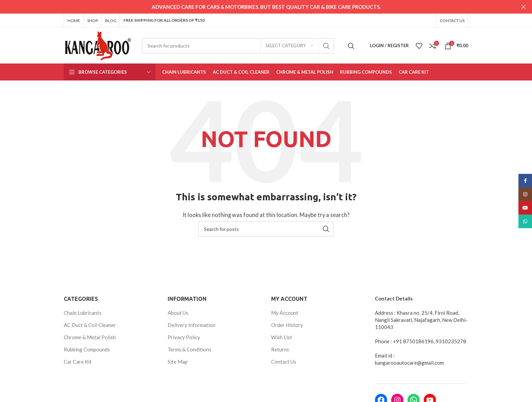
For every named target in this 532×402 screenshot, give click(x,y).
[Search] (238, 45)
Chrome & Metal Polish (90, 337)
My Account (285, 312)
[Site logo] (98, 44)
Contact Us (284, 361)
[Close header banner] (524, 7)
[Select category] (289, 45)
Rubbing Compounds (87, 349)
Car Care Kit (78, 361)
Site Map (178, 361)
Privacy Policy (184, 337)
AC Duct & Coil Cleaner (90, 325)
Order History (287, 325)
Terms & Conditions (189, 349)
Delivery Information (192, 325)
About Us (178, 312)
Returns (280, 349)
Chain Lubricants (83, 312)
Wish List (282, 337)
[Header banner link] (256, 7)
